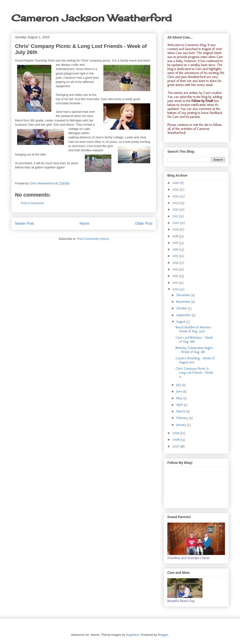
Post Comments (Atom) (93, 239)
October (182, 308)
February (183, 418)
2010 (176, 289)
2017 (176, 243)
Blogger (163, 635)
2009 (176, 433)
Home (85, 223)
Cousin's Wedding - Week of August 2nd (195, 360)
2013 (176, 269)
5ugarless (133, 635)
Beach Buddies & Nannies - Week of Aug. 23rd (194, 329)
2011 (176, 283)
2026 (176, 183)
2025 (176, 189)
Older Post (144, 223)
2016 (176, 249)
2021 (176, 216)
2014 (176, 263)
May (180, 398)
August (181, 322)
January (182, 425)
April (180, 405)
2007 (176, 446)
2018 (176, 236)
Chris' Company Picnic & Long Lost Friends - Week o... (194, 373)
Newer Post (24, 223)
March (181, 411)
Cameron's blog (196, 45)
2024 (176, 196)
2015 (176, 256)
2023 (176, 203)
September (184, 315)
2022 (176, 209)
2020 (176, 223)
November (184, 302)
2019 (176, 229)
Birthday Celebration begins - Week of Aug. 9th (194, 350)
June (180, 391)
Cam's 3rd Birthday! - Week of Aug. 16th (194, 340)
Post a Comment (32, 203)
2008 (176, 440)
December (184, 295)
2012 (176, 276)
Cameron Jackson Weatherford (91, 18)
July (179, 385)
